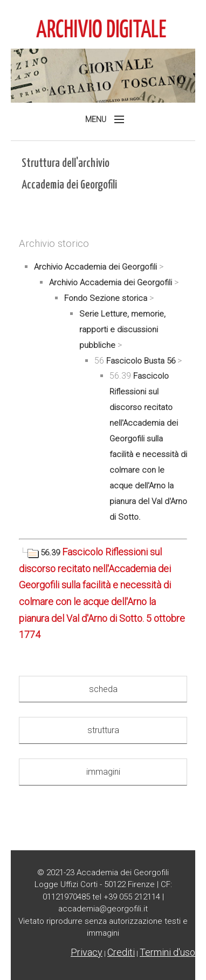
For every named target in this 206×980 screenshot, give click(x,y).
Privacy (87, 952)
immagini (103, 772)
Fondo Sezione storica (106, 298)
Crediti (121, 952)
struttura (103, 730)
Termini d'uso (167, 952)
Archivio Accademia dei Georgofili (95, 267)
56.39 (40, 553)
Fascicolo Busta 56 (141, 361)
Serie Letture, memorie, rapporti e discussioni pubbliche (122, 330)
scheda (103, 689)
